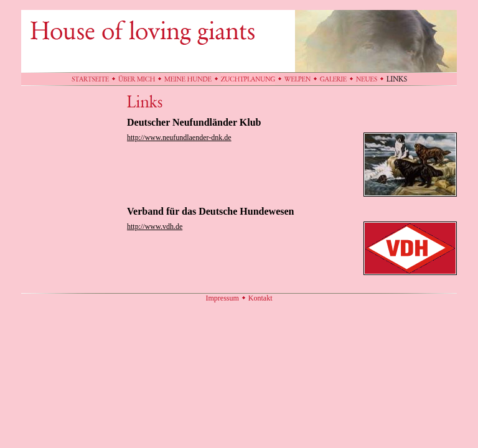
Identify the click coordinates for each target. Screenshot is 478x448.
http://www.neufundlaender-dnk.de (179, 138)
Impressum (223, 298)
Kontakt (260, 298)
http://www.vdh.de (155, 226)
